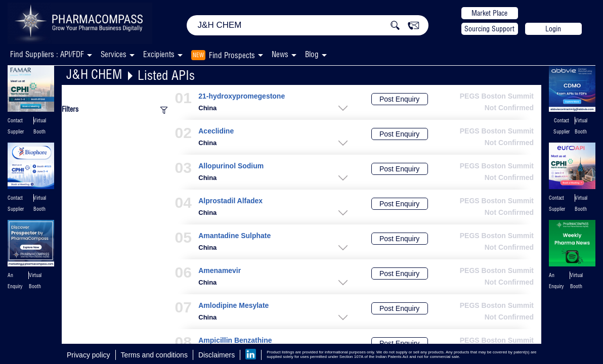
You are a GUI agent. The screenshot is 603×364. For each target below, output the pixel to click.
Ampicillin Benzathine (235, 340)
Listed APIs (166, 75)
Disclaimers (217, 355)
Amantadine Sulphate (234, 236)
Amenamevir (220, 271)
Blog (312, 54)
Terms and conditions (154, 355)
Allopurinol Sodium (231, 166)
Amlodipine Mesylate (233, 306)
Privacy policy (89, 355)
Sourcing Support (489, 29)
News (280, 54)
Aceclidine (216, 131)
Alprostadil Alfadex (230, 201)
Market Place (489, 13)
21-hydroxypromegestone (242, 96)
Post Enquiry (399, 99)
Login (553, 29)
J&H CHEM (94, 74)
